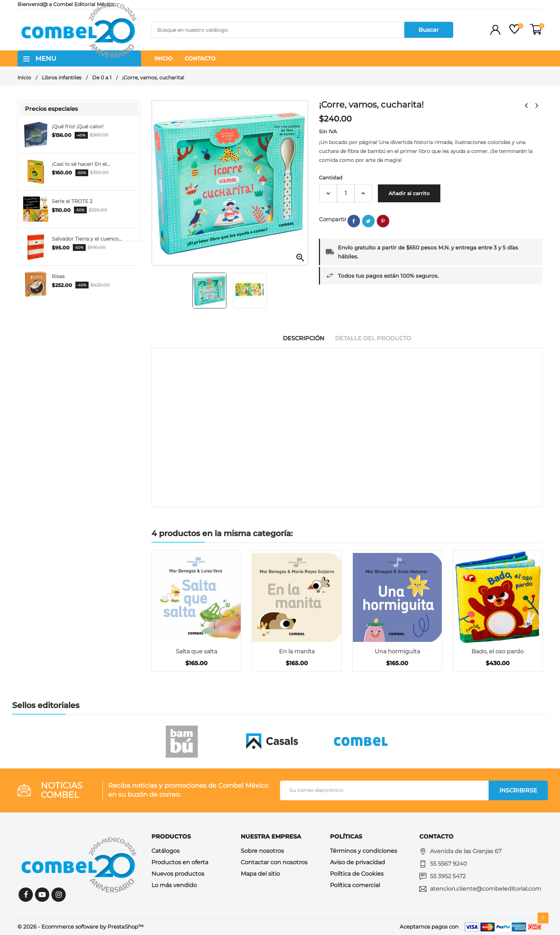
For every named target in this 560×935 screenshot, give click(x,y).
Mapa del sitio (260, 874)
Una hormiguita (397, 651)
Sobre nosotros (262, 851)
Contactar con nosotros (274, 862)
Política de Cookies (357, 874)
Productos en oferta (180, 862)
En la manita (297, 651)
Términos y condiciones (364, 851)
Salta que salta (196, 651)
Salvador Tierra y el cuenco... (87, 239)
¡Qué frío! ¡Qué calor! (78, 127)
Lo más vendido (174, 885)
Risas (58, 276)
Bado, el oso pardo (497, 651)
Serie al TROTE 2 (72, 201)
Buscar (429, 30)
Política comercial (355, 885)
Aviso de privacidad (357, 862)
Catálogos (166, 851)
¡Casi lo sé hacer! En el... (81, 164)
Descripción (304, 338)
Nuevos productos (178, 874)
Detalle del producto (373, 338)
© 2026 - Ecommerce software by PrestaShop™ (81, 927)
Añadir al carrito (409, 193)
